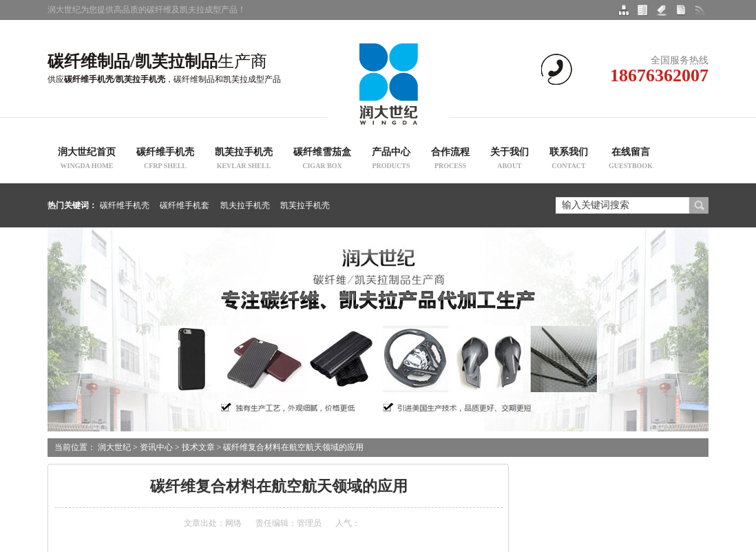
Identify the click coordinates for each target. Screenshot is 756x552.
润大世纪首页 (87, 160)
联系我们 (569, 160)
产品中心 (391, 160)
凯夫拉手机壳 (245, 205)
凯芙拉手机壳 (244, 160)
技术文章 (198, 447)
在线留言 (631, 160)
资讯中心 (156, 447)
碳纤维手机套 (185, 205)
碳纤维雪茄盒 (322, 160)
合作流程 (450, 160)
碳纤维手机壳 (165, 160)
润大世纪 (114, 447)
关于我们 (510, 160)
